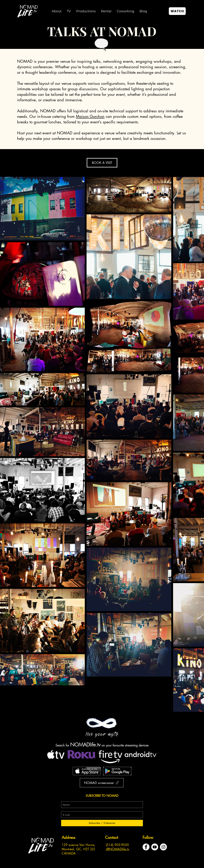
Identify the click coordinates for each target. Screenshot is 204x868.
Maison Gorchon (90, 116)
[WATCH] (177, 11)
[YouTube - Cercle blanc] (155, 847)
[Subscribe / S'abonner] (102, 823)
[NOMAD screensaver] (102, 783)
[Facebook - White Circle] (146, 847)
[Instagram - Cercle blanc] (163, 847)
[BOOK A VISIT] (102, 163)
